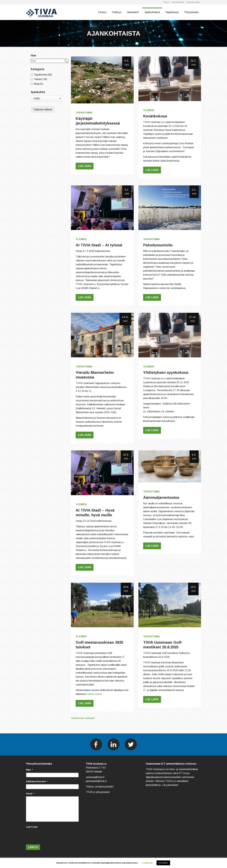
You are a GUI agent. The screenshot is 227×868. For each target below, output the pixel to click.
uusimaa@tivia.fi (95, 777)
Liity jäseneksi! (170, 785)
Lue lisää (85, 166)
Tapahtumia (84, 113)
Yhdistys (117, 12)
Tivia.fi (166, 2)
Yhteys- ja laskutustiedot (100, 787)
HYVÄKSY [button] (163, 863)
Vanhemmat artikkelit (83, 718)
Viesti (30, 794)
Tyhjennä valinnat (43, 109)
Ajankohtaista (152, 12)
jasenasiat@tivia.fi (96, 781)
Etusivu (102, 12)
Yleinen (148, 110)
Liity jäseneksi (178, 2)
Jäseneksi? (133, 12)
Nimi (29, 770)
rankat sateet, (95, 694)
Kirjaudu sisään (193, 2)
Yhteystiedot (191, 12)
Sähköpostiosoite (37, 781)
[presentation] (50, 836)
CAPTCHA (32, 827)
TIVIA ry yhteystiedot (98, 792)
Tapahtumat (172, 12)
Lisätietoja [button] (147, 863)
